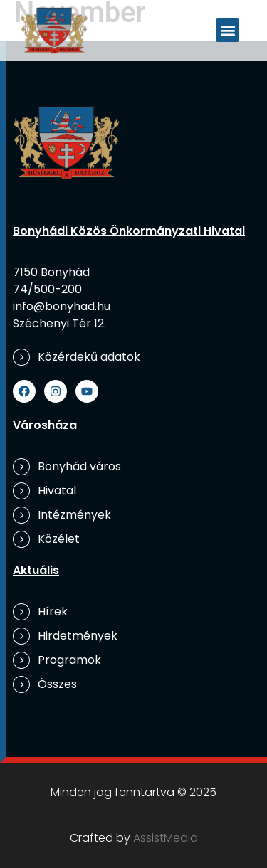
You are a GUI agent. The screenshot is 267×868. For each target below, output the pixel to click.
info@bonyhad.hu (62, 306)
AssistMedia (166, 838)
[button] (227, 30)
